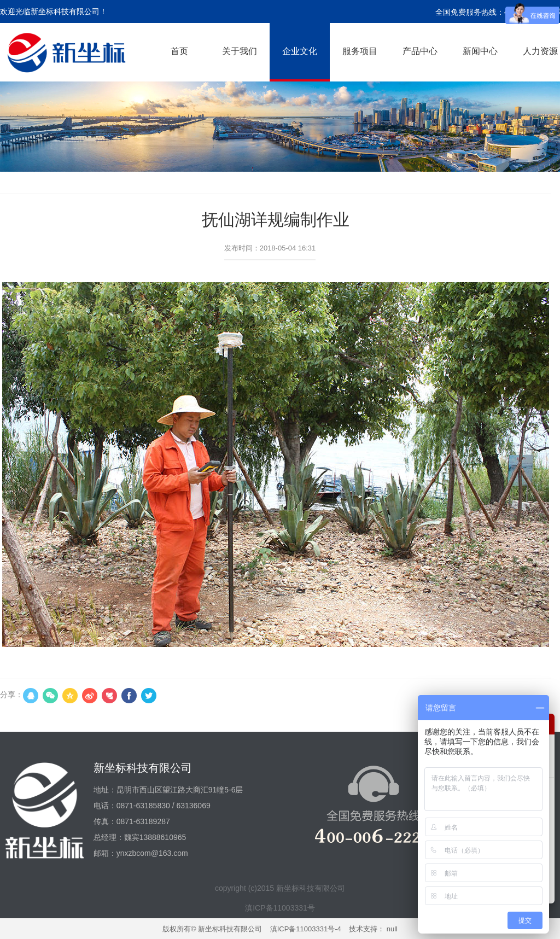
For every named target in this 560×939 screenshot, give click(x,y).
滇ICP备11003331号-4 (306, 929)
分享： (11, 695)
